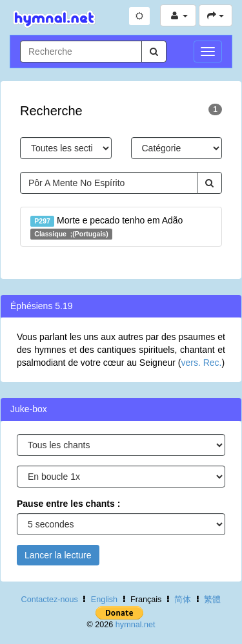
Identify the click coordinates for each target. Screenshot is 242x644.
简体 (183, 600)
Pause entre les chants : (68, 504)
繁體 (212, 600)
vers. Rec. (201, 363)
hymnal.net (136, 625)
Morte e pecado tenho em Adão (106, 227)
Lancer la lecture (58, 555)
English (104, 600)
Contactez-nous (50, 600)
